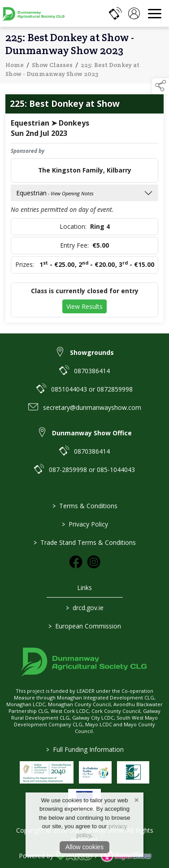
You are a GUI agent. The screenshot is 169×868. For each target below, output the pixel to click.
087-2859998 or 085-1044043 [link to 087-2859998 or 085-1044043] (92, 470)
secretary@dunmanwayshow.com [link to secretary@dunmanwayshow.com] (92, 407)
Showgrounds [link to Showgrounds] (92, 352)
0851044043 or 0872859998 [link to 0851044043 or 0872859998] (92, 389)
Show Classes (52, 66)
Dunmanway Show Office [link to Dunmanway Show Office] (92, 433)
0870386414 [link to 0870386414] (92, 371)
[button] (160, 86)
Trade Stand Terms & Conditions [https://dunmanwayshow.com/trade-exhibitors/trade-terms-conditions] (85, 542)
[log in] (134, 13)
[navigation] (155, 13)
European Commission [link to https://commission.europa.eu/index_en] (85, 626)
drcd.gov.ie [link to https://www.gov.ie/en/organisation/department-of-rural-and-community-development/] (85, 608)
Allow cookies (84, 847)
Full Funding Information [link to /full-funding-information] (84, 749)
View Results (84, 307)
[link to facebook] (76, 562)
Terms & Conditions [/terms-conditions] (84, 506)
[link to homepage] (34, 13)
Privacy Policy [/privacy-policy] (84, 524)
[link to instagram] (94, 562)
